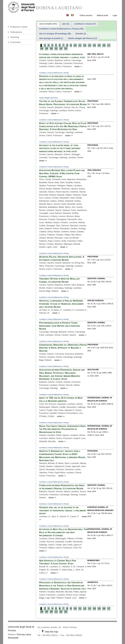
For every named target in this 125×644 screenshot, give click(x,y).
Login (115, 15)
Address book (103, 15)
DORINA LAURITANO (59, 8)
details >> (78, 66)
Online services (86, 15)
